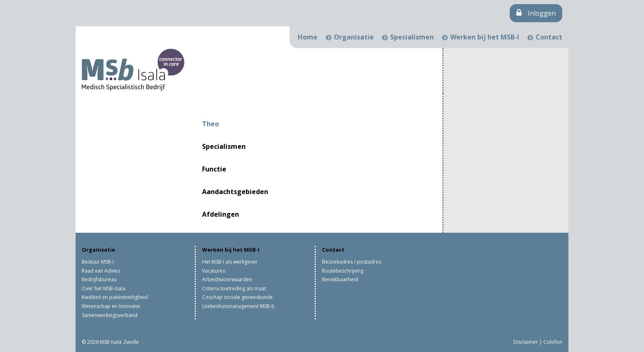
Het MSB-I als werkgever (230, 262)
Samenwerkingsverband (110, 315)
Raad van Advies (101, 271)
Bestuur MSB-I (98, 262)
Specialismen (412, 37)
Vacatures (214, 271)
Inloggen (536, 13)
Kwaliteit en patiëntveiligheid (115, 297)
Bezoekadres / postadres (352, 262)
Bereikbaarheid (340, 279)
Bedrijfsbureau (99, 279)
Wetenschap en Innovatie (111, 306)
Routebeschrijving (343, 271)
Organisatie (354, 37)
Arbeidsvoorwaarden (227, 279)
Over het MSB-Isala (103, 288)
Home (308, 37)
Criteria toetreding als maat (234, 288)
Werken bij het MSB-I (485, 37)
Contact (549, 37)
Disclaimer (526, 342)
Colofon (553, 342)
